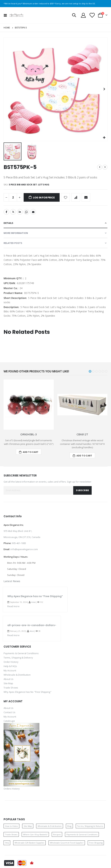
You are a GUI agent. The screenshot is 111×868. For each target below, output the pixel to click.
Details (8, 223)
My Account (10, 670)
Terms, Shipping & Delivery (18, 658)
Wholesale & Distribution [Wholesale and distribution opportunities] (50, 826)
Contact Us (9, 712)
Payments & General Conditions (21, 653)
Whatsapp (26, 212)
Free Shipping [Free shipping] (96, 843)
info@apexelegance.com (24, 549)
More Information (16, 233)
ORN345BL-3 (29, 434)
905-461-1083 (19, 543)
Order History (11, 662)
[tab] (56, 223)
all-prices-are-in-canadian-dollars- (32, 625)
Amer (33, 602)
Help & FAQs (10, 666)
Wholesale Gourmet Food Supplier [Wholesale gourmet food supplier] (67, 843)
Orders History (12, 789)
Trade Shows (11, 688)
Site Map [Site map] (28, 826)
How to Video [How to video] (12, 826)
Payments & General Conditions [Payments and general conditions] (82, 834)
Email (33, 212)
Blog (69, 826)
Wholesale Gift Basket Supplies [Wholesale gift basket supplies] (29, 843)
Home (7, 28)
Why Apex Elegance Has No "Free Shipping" (27, 692)
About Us (9, 679)
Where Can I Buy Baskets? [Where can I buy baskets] (35, 834)
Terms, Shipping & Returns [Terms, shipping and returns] (90, 826)
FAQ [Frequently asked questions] (7, 843)
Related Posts (13, 243)
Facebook (6, 212)
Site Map (8, 683)
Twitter (13, 212)
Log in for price (44, 198)
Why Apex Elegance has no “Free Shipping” (35, 596)
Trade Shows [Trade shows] (11, 834)
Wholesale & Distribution (17, 675)
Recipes (57, 834)
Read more (13, 606)
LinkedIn (20, 212)
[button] (104, 138)
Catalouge (9, 721)
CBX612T (82, 434)
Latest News (12, 581)
